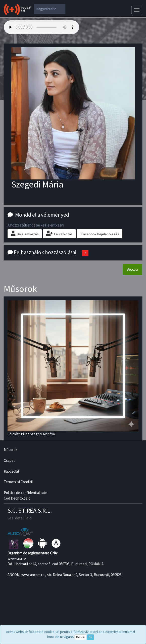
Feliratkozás (59, 234)
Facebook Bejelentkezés (100, 234)
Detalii (80, 637)
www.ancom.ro (33, 575)
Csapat (9, 460)
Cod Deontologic (17, 498)
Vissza (132, 269)
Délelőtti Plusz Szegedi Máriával (73, 368)
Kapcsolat (12, 471)
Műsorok (11, 450)
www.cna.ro (17, 558)
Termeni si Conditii (18, 482)
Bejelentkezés (25, 234)
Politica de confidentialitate (26, 493)
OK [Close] (90, 637)
